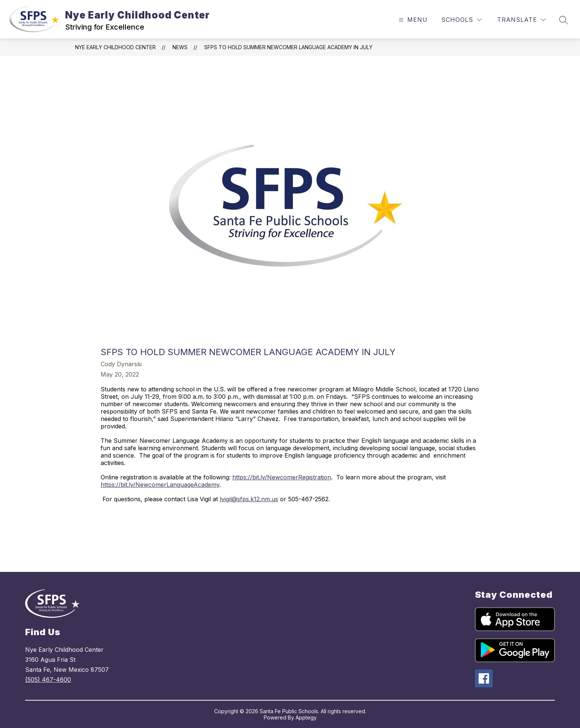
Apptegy (306, 717)
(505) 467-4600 (48, 680)
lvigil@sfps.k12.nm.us (249, 499)
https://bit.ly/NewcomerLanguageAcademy (160, 485)
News (180, 47)
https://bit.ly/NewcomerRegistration (282, 477)
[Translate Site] (521, 20)
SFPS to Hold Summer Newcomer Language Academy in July (288, 47)
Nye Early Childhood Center (115, 47)
